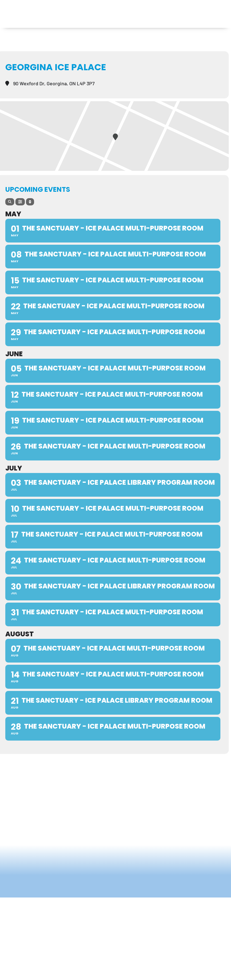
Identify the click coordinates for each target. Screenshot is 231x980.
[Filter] (20, 202)
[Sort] (30, 202)
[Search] (10, 202)
